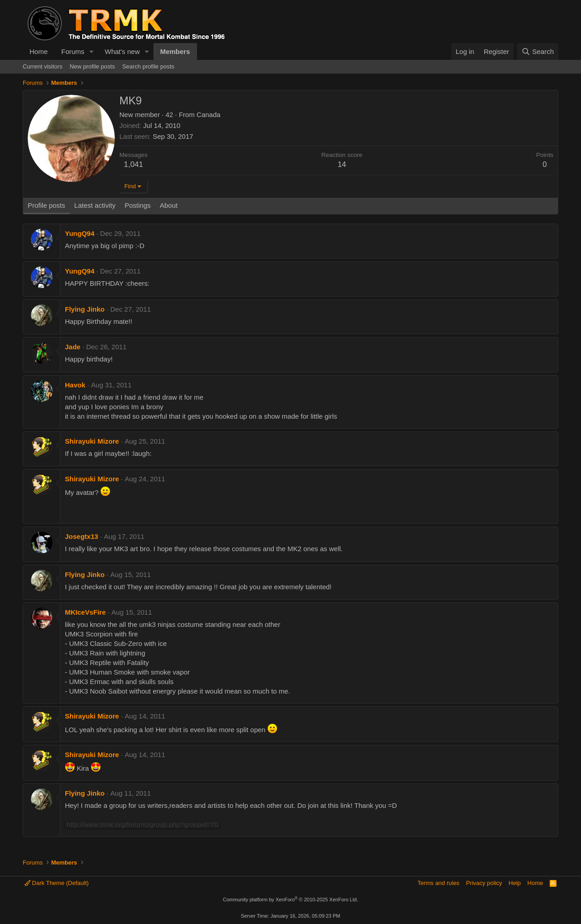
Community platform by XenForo (290, 900)
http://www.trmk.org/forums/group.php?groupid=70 (143, 824)
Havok (75, 385)
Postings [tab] (138, 205)
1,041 (134, 164)
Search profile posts (148, 66)
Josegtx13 (81, 536)
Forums (73, 51)
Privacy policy (484, 883)
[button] (92, 51)
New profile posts (92, 66)
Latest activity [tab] (95, 205)
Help (515, 883)
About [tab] (169, 205)
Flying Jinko (85, 309)
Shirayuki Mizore (92, 441)
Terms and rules (438, 883)
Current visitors (42, 66)
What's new (122, 51)
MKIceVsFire (85, 612)
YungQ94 (80, 233)
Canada (209, 115)
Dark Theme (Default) (57, 883)
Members (175, 51)
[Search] (538, 51)
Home (39, 51)
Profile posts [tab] (47, 205)
